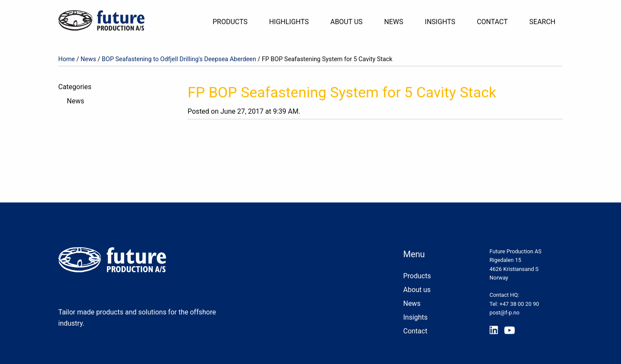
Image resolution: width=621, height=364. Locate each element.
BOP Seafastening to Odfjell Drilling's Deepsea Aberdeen (179, 59)
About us (417, 290)
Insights (440, 22)
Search (542, 22)
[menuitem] (234, 22)
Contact (492, 22)
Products (230, 22)
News (394, 22)
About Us (347, 22)
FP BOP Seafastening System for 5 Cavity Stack (342, 92)
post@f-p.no (505, 313)
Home (67, 59)
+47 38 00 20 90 (519, 304)
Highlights (289, 22)
